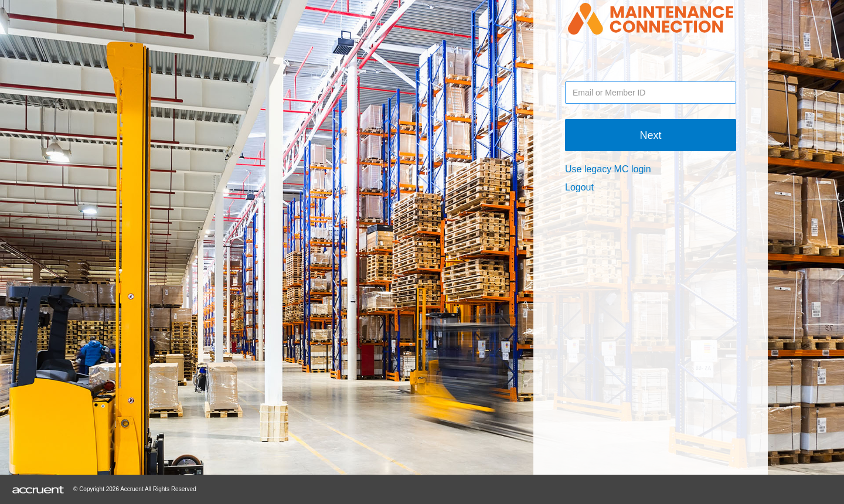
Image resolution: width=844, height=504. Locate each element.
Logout (579, 187)
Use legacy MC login (608, 169)
